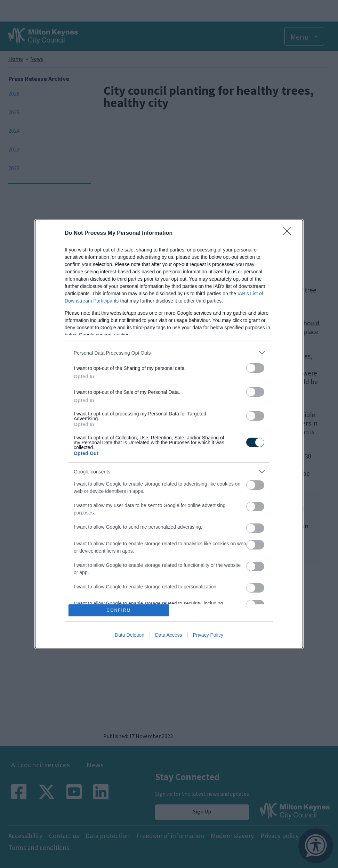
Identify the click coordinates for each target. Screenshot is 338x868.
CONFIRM (119, 610)
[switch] (255, 368)
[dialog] (169, 434)
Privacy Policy (208, 635)
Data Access (169, 635)
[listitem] (169, 353)
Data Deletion (130, 635)
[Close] (289, 233)
